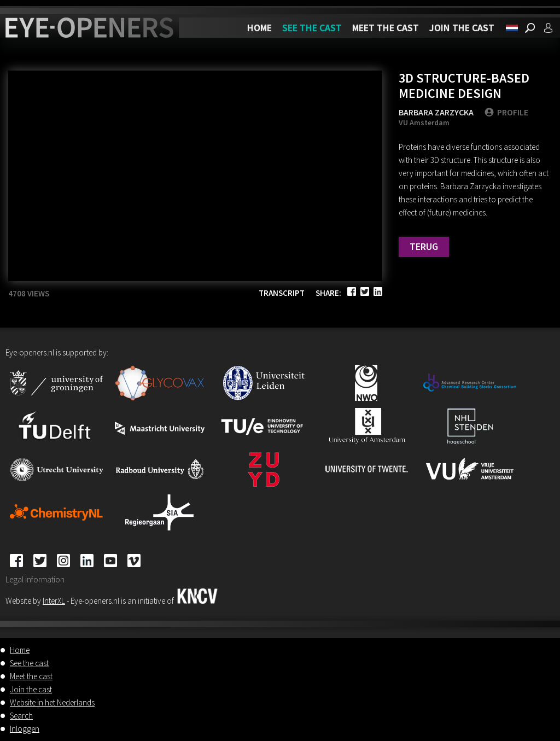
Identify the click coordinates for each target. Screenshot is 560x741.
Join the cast (462, 28)
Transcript (282, 293)
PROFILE (506, 112)
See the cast (312, 28)
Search (21, 716)
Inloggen (25, 729)
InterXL (54, 601)
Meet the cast (386, 28)
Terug (424, 246)
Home (259, 28)
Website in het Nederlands (52, 702)
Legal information (35, 579)
